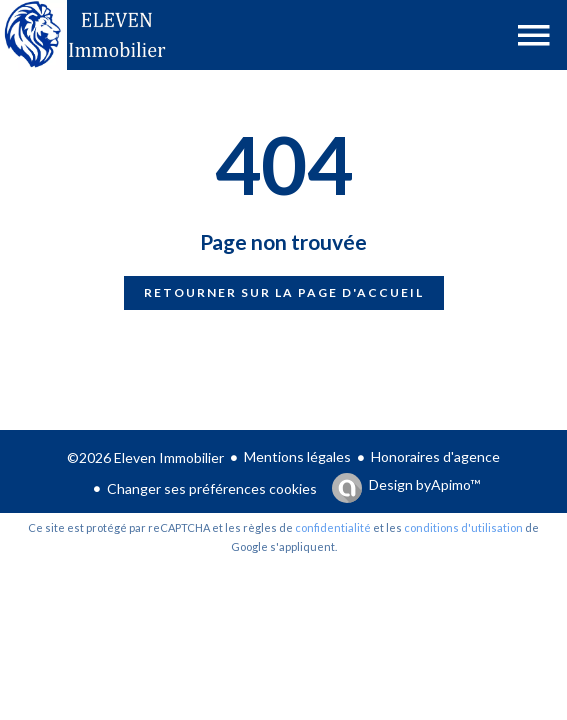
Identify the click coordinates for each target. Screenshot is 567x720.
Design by (424, 485)
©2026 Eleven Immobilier (145, 457)
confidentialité (333, 527)
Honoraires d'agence (435, 456)
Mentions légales (297, 456)
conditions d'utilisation (463, 527)
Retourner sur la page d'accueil (284, 292)
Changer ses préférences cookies (212, 488)
